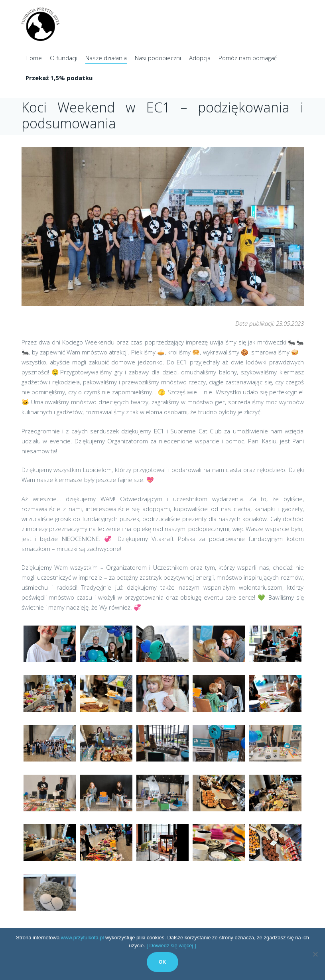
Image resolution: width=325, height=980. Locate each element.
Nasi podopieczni (158, 58)
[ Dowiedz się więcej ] (171, 946)
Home (34, 58)
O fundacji (64, 58)
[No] (315, 954)
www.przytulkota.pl (83, 938)
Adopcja (200, 58)
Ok (162, 962)
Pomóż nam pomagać (248, 58)
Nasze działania (106, 58)
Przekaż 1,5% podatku (59, 78)
